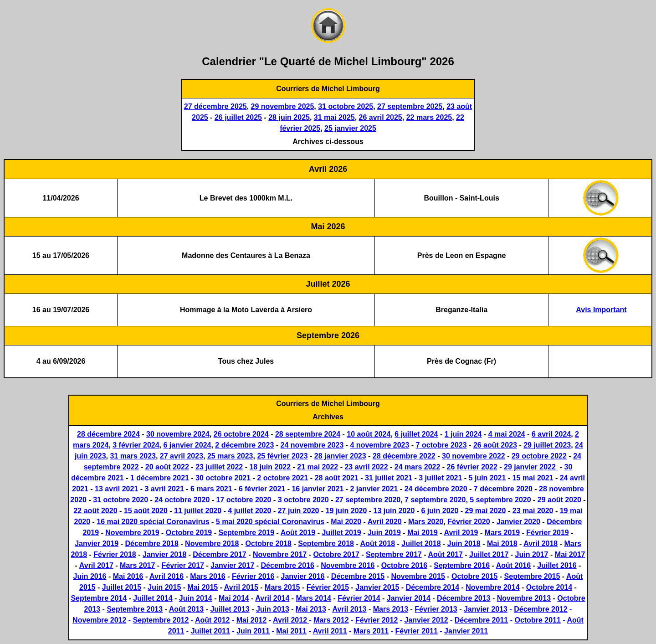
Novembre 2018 (212, 544)
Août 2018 (378, 544)
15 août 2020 (146, 511)
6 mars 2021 (211, 489)
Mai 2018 (502, 544)
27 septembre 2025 (410, 106)
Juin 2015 (164, 587)
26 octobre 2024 (241, 434)
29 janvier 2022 (531, 467)
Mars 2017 (137, 565)
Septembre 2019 (246, 533)
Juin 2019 (384, 533)
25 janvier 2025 (350, 128)
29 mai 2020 (486, 511)
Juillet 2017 (489, 554)
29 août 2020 (559, 500)
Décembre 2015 (358, 576)
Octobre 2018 (269, 544)
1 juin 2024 (463, 434)
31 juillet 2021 (389, 478)
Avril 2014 (272, 598)
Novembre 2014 (492, 587)
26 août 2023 (495, 445)
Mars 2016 (208, 576)
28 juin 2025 (289, 117)
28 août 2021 (337, 478)
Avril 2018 (541, 544)
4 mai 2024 (507, 434)
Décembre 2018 (151, 544)
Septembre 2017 (394, 554)
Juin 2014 (196, 598)
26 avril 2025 (381, 117)
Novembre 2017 (280, 554)
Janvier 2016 (303, 576)
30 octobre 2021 (223, 478)
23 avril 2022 (366, 467)
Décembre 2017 (219, 554)
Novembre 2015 (418, 576)
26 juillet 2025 (238, 117)
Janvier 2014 (409, 598)
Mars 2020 (426, 522)
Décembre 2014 (433, 587)
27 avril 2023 (182, 456)
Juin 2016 (90, 576)
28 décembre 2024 (108, 434)
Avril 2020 (385, 522)
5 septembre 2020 (500, 500)
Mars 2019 (502, 533)
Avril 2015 (241, 587)
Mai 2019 (423, 533)
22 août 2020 (95, 511)
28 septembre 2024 (308, 434)
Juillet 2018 (421, 544)
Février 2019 (547, 533)
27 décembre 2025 (215, 106)
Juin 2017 (532, 554)
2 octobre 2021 (282, 478)
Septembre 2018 (326, 544)
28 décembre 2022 (404, 456)
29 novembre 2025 (283, 106)
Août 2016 (513, 565)
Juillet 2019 (341, 533)
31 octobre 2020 (120, 500)
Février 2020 (469, 522)
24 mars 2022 (418, 467)
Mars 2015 (282, 587)
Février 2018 (115, 554)
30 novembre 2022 (474, 456)
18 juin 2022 (270, 467)
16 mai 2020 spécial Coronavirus (153, 522)
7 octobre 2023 (441, 445)
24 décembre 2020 (436, 489)
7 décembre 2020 (503, 489)
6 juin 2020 (440, 511)
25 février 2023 (282, 456)
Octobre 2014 (549, 587)
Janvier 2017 (232, 565)
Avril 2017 (96, 565)
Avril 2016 (167, 576)
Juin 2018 (464, 544)
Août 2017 (445, 554)
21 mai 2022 (318, 467)
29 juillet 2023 (547, 445)
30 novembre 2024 (178, 434)
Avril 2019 (461, 533)
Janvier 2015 (377, 587)
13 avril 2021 (116, 489)
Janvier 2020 (518, 522)
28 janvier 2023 (340, 456)
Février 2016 (253, 576)
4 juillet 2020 (249, 511)
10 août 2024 (369, 434)
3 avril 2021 (164, 489)
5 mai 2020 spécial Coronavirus (270, 522)
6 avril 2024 (551, 434)
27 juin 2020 (299, 511)
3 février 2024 (136, 445)
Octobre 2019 (189, 533)
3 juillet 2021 (440, 478)
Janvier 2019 (97, 544)
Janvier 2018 (164, 554)
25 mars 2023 (230, 456)
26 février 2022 (472, 467)
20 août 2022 (167, 467)
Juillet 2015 (122, 587)
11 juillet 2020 (198, 511)
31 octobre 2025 (346, 106)
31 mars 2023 (133, 456)
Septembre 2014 (99, 598)
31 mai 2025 (334, 117)
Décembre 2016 (288, 565)
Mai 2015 (203, 587)
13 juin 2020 (394, 511)
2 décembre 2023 (244, 445)
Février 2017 (183, 565)
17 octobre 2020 (244, 500)
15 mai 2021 (534, 478)
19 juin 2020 (346, 511)
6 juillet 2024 (416, 434)
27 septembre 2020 (368, 500)
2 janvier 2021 (374, 489)
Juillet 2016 (557, 565)
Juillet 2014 (153, 598)
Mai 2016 (128, 576)
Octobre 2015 (474, 576)
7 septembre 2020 (435, 500)
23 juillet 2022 (219, 467)
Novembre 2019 (132, 533)
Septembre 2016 (462, 565)
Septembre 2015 (532, 576)
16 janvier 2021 (318, 489)
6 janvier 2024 (187, 445)
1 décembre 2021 (160, 478)
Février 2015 (328, 587)
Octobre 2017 (336, 554)
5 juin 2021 (487, 478)
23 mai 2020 (533, 511)
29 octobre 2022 (539, 456)
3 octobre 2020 (303, 500)
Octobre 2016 (404, 565)
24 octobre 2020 (182, 500)
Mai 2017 (570, 554)
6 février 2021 (262, 489)
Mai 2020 (346, 522)
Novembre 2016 (348, 565)
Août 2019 (298, 533)
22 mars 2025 (429, 117)
